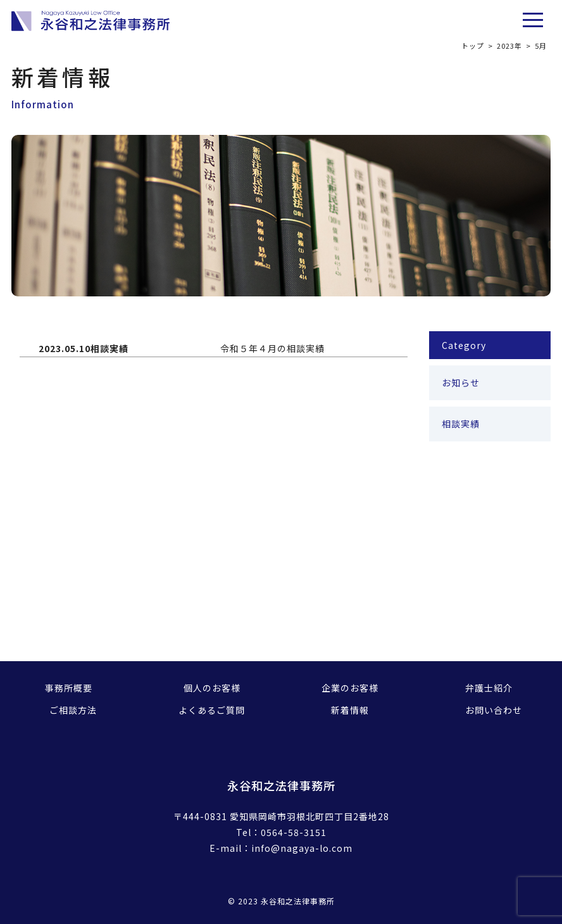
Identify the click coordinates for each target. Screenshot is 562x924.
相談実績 (461, 424)
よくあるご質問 (212, 710)
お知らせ (461, 383)
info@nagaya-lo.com (302, 848)
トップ (473, 46)
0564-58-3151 (294, 832)
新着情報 (350, 710)
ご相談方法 (73, 710)
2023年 (509, 46)
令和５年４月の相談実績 (272, 348)
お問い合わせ (494, 710)
